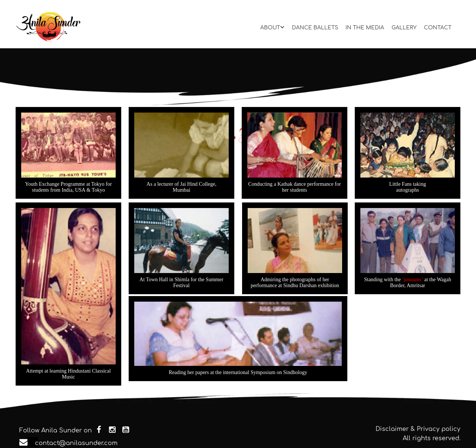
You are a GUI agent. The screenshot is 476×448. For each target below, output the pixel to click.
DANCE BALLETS (315, 28)
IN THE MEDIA (365, 28)
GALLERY (404, 28)
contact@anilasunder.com (33, 443)
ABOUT (272, 27)
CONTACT (438, 28)
